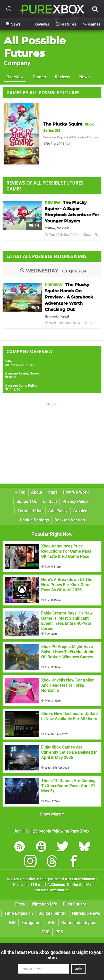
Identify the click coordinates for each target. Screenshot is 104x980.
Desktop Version (70, 520)
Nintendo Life (45, 904)
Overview (15, 77)
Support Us (27, 501)
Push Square (75, 904)
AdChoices (56, 885)
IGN (12, 923)
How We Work (76, 492)
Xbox (87, 235)
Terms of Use (30, 511)
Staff (53, 492)
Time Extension (19, 913)
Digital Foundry (53, 913)
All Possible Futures (35, 47)
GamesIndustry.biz (79, 923)
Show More (52, 814)
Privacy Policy (75, 501)
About (37, 492)
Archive (80, 511)
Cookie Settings (34, 520)
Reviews (63, 77)
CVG (46, 932)
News (84, 77)
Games (39, 77)
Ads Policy (58, 511)
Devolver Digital (55, 137)
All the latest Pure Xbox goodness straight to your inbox (52, 955)
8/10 (12, 377)
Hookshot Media (33, 879)
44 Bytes (37, 885)
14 (34, 226)
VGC (52, 923)
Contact (50, 501)
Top (20, 492)
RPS (59, 932)
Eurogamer (32, 923)
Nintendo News (86, 913)
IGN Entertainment (80, 879)
